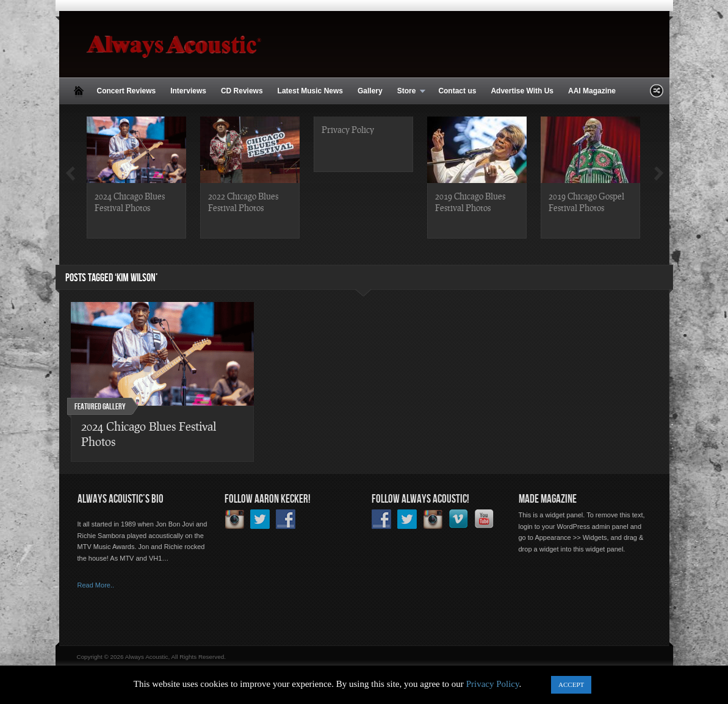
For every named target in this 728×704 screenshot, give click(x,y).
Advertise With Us (522, 91)
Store (408, 92)
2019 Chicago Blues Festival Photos (470, 202)
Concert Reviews (127, 91)
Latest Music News (310, 91)
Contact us (457, 91)
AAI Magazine (592, 91)
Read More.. (96, 585)
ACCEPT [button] (571, 684)
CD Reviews (242, 91)
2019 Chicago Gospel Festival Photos (586, 202)
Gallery (370, 91)
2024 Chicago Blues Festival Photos (130, 202)
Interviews (188, 91)
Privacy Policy (348, 129)
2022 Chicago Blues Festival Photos (243, 202)
